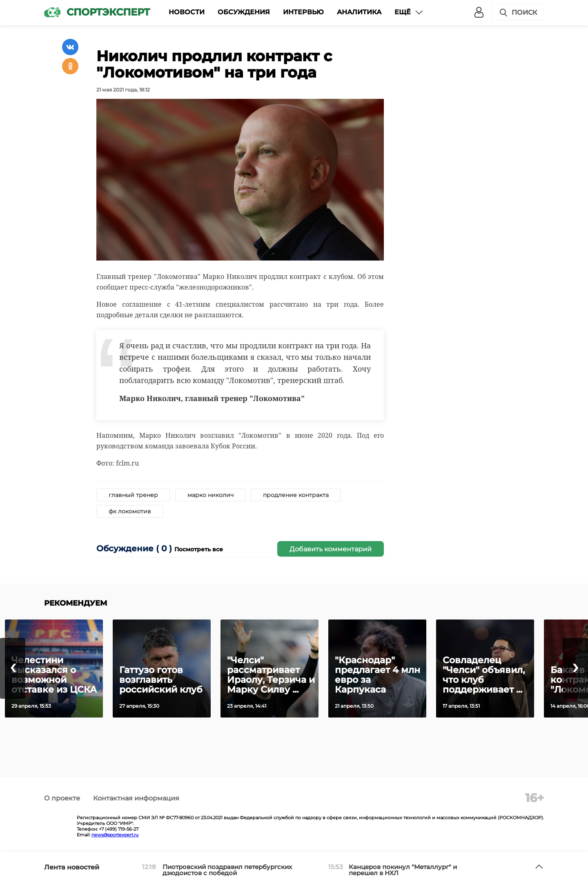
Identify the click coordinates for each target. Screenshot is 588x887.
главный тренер (133, 495)
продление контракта (296, 495)
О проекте (62, 798)
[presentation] (13, 668)
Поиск (518, 13)
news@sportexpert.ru (115, 835)
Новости (187, 12)
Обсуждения (244, 12)
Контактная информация (136, 798)
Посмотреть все (199, 549)
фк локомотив (130, 511)
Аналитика (359, 12)
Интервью (303, 12)
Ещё (409, 12)
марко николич (210, 495)
